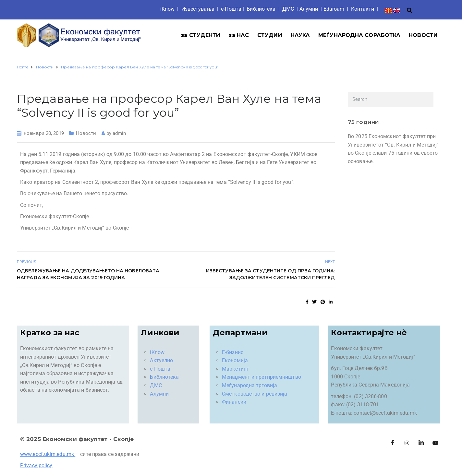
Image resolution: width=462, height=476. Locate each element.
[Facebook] (393, 443)
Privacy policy (36, 465)
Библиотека (261, 9)
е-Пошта (231, 9)
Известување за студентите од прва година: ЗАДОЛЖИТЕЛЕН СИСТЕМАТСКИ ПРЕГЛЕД (270, 274)
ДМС (288, 9)
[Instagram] (407, 443)
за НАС (239, 35)
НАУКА (300, 35)
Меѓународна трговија (249, 385)
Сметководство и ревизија (255, 394)
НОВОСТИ (423, 35)
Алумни (159, 394)
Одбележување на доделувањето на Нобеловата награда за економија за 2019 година (88, 274)
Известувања (198, 9)
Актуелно (161, 360)
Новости (86, 133)
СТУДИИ (270, 35)
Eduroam (334, 9)
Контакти (363, 9)
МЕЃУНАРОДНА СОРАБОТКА (359, 35)
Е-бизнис (233, 352)
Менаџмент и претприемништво (261, 377)
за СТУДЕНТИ (201, 35)
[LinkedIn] (421, 443)
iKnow (168, 9)
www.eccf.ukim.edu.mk (47, 454)
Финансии (234, 402)
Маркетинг (235, 369)
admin (119, 133)
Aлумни (309, 9)
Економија (235, 360)
